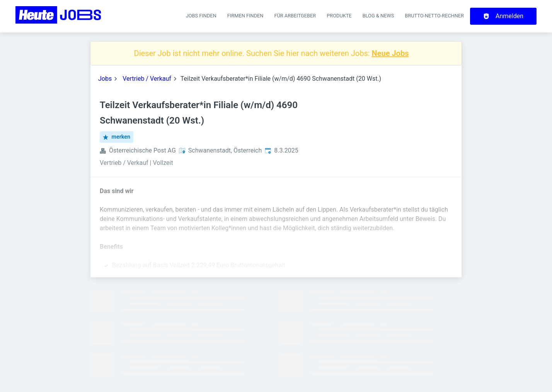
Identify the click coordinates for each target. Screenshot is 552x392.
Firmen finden (245, 16)
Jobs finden (201, 16)
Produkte (339, 16)
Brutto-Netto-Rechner (434, 16)
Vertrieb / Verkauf (147, 79)
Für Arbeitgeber (295, 16)
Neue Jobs (390, 53)
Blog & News (378, 16)
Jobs (105, 79)
